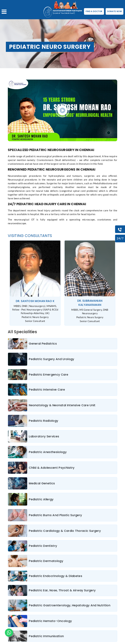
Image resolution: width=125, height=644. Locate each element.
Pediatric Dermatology (46, 561)
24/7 (120, 238)
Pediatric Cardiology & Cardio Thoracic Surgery (65, 531)
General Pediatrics (43, 344)
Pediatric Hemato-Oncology (50, 621)
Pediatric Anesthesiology (48, 452)
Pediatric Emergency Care (49, 375)
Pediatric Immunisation (46, 636)
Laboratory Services (44, 436)
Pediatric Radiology (43, 421)
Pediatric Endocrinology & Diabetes (56, 576)
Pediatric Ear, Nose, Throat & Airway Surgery (62, 590)
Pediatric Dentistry (43, 546)
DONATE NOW (115, 11)
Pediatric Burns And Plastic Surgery (55, 515)
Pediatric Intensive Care (47, 390)
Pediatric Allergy (41, 499)
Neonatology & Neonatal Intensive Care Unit (62, 405)
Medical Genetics (42, 483)
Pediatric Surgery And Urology (51, 359)
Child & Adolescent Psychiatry (52, 468)
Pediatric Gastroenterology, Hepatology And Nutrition (70, 605)
